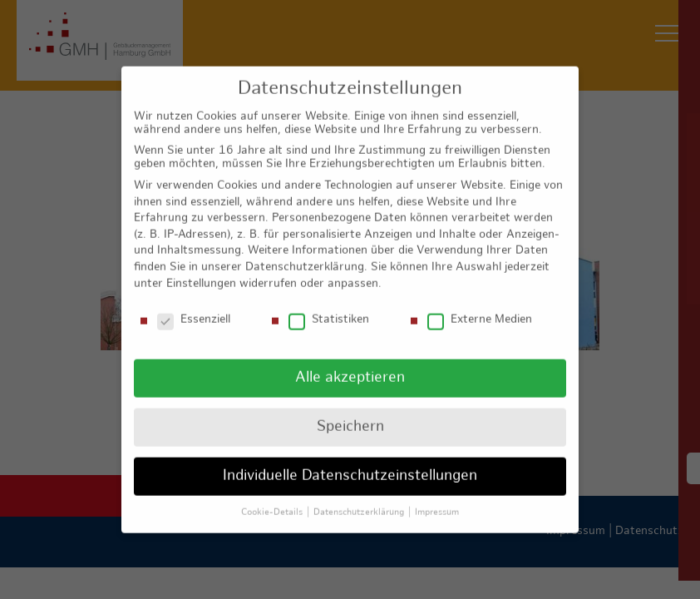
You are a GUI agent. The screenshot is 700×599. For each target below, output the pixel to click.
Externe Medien (480, 302)
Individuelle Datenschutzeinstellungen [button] (350, 458)
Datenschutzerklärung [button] (360, 494)
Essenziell (194, 302)
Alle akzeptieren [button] (350, 360)
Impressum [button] (437, 494)
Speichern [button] (350, 409)
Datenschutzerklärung (305, 249)
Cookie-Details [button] (273, 494)
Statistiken (329, 302)
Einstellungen (201, 265)
